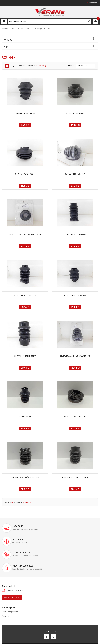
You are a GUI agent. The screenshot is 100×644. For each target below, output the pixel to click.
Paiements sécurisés (72, 539)
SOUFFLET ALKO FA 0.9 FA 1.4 (75, 174)
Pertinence (83, 66)
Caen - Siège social (10, 585)
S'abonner (86, 623)
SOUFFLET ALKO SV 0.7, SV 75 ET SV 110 (25, 235)
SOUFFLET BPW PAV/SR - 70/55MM (25, 477)
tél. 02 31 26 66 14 (15, 564)
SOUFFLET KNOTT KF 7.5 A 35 (75, 295)
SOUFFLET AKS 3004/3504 (75, 417)
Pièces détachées (21, 539)
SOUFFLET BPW (25, 417)
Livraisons (17, 526)
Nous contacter (12, 571)
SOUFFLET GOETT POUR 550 (25, 295)
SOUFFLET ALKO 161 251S (25, 113)
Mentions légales (60, 638)
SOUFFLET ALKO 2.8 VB (75, 113)
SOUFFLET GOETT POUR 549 (75, 235)
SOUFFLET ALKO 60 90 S (25, 174)
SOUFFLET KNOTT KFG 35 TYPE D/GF (75, 477)
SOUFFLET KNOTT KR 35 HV (25, 356)
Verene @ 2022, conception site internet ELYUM (24, 635)
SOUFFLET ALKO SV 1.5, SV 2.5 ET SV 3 (75, 356)
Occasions (67, 526)
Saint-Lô (6, 590)
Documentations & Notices (40, 638)
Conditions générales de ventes (83, 638)
